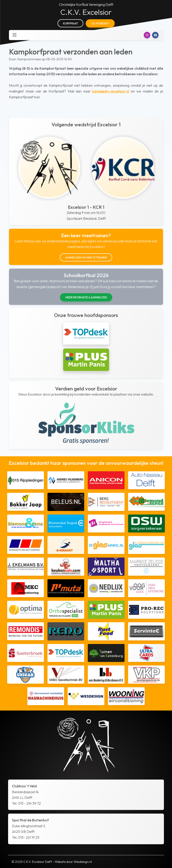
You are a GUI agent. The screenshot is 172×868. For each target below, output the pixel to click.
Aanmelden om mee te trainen (86, 257)
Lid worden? (100, 23)
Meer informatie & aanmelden (86, 297)
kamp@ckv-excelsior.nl (111, 91)
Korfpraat (70, 23)
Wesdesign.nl (83, 862)
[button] (147, 35)
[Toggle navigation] (15, 35)
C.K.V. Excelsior (86, 12)
